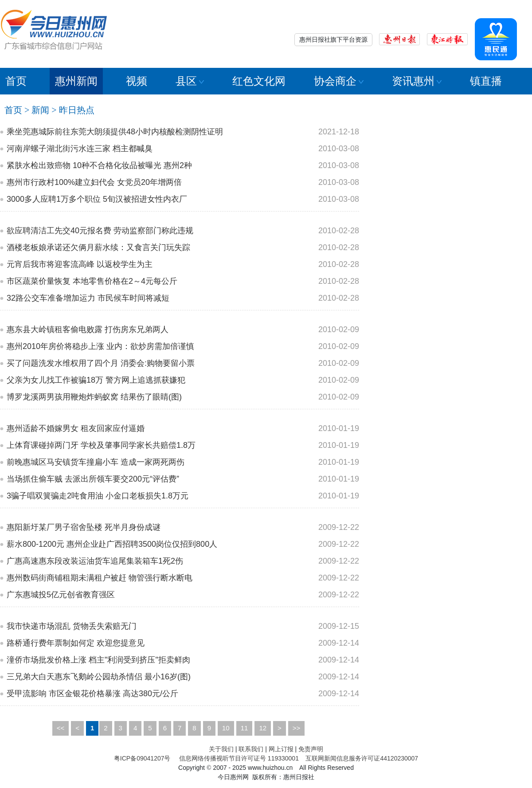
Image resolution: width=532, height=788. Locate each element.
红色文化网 (259, 81)
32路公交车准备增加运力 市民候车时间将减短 (88, 298)
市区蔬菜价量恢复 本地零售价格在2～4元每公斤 (92, 281)
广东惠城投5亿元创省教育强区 (61, 595)
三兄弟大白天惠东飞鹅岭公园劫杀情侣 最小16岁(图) (99, 677)
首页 (16, 81)
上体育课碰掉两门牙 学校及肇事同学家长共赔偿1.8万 (101, 445)
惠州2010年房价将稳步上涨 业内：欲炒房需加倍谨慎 (100, 346)
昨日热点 (77, 110)
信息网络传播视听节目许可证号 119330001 (239, 758)
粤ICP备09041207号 (142, 758)
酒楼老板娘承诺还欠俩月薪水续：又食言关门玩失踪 (98, 247)
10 (226, 728)
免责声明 (311, 749)
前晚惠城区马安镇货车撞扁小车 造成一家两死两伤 (96, 462)
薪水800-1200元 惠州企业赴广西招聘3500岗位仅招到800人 (112, 544)
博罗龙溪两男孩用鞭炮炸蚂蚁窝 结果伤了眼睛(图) (94, 397)
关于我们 (221, 749)
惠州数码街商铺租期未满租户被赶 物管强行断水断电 (100, 578)
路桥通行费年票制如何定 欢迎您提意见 (76, 643)
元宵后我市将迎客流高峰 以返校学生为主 (80, 264)
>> (297, 728)
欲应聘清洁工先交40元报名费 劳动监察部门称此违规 (100, 231)
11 (244, 728)
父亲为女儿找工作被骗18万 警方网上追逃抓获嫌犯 (96, 380)
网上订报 (281, 749)
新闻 (40, 110)
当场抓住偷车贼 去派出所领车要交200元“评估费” (93, 479)
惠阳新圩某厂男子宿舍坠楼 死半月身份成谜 (84, 527)
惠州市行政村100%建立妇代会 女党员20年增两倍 (94, 182)
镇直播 (486, 81)
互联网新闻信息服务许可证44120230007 (362, 758)
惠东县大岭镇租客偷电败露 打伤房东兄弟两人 (88, 329)
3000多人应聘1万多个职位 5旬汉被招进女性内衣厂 (97, 199)
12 (263, 728)
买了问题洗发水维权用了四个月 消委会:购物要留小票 (101, 363)
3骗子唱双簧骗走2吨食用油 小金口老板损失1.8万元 (98, 496)
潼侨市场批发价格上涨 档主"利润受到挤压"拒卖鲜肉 (98, 660)
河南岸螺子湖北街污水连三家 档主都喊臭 (80, 149)
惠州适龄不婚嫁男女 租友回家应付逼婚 (76, 428)
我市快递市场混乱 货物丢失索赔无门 (72, 626)
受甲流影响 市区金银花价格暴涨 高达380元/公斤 (92, 694)
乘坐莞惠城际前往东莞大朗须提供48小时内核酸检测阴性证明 (115, 132)
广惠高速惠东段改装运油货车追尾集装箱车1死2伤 (95, 561)
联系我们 (251, 749)
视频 (137, 81)
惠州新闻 (76, 81)
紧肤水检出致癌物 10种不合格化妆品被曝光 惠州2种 (99, 165)
